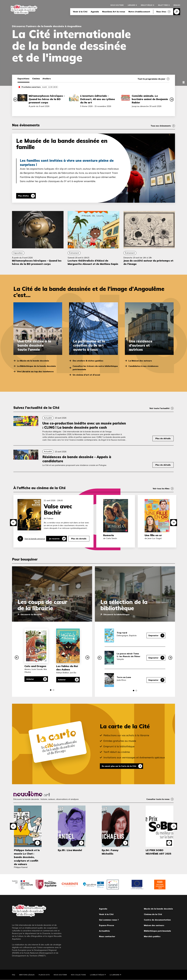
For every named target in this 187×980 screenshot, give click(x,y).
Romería (108, 535)
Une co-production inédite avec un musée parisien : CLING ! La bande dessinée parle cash (84, 425)
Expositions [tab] (23, 79)
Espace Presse (107, 925)
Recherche (177, 12)
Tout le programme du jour (151, 79)
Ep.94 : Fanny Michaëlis (110, 852)
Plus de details (79, 539)
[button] (15, 99)
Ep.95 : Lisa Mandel (70, 850)
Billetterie (163, 6)
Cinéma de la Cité (153, 914)
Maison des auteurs (154, 925)
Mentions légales (27, 975)
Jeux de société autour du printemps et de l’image (148, 262)
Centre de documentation (157, 920)
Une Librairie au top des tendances (35, 371)
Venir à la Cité (80, 12)
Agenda (95, 12)
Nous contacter (107, 936)
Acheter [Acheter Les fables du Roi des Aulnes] (63, 680)
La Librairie (114, 975)
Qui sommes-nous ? (109, 920)
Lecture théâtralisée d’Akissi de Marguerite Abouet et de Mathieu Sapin (93, 262)
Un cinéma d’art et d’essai (86, 375)
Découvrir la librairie (31, 614)
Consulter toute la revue (157, 799)
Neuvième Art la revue (114, 12)
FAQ (14, 975)
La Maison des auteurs (140, 361)
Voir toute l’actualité (159, 408)
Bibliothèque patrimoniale (157, 931)
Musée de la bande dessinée (158, 909)
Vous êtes (161, 12)
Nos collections (78, 975)
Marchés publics (152, 936)
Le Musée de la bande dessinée (33, 361)
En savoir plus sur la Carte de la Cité (122, 766)
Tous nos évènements (160, 126)
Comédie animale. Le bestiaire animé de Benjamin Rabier (150, 99)
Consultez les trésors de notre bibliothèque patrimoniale (95, 368)
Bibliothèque (147, 6)
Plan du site (44, 975)
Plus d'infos (25, 196)
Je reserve (54, 539)
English (177, 6)
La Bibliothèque (97, 975)
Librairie (131, 6)
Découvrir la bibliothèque (116, 614)
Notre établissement (139, 12)
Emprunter (153, 635)
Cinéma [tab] (36, 79)
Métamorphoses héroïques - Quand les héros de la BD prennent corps (47, 99)
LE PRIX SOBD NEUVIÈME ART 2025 (158, 852)
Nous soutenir (117, 6)
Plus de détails (163, 438)
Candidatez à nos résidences (143, 366)
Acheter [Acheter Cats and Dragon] (32, 679)
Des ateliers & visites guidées (88, 361)
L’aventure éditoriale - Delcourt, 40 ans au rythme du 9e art (98, 99)
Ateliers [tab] (47, 79)
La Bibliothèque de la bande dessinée (36, 366)
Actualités (104, 931)
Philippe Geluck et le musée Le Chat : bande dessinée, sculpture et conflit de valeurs (27, 857)
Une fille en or (153, 535)
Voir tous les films (160, 489)
